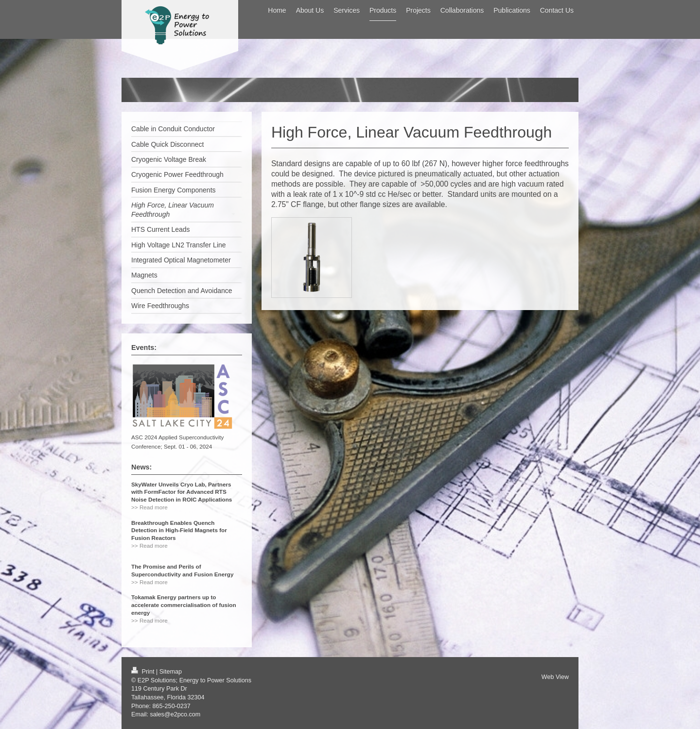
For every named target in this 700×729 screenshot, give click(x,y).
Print (144, 672)
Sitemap (171, 672)
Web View (555, 677)
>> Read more (149, 507)
